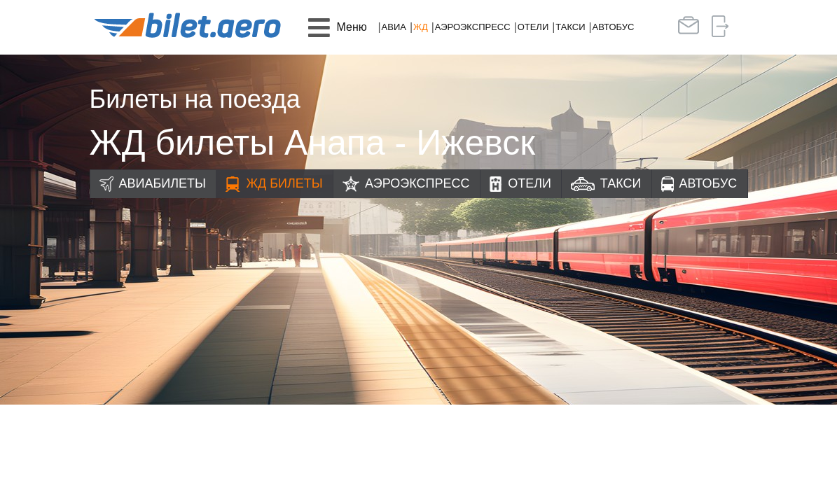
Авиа (394, 27)
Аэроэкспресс (473, 27)
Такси (570, 27)
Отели (533, 27)
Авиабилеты (162, 183)
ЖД (421, 27)
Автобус (614, 27)
